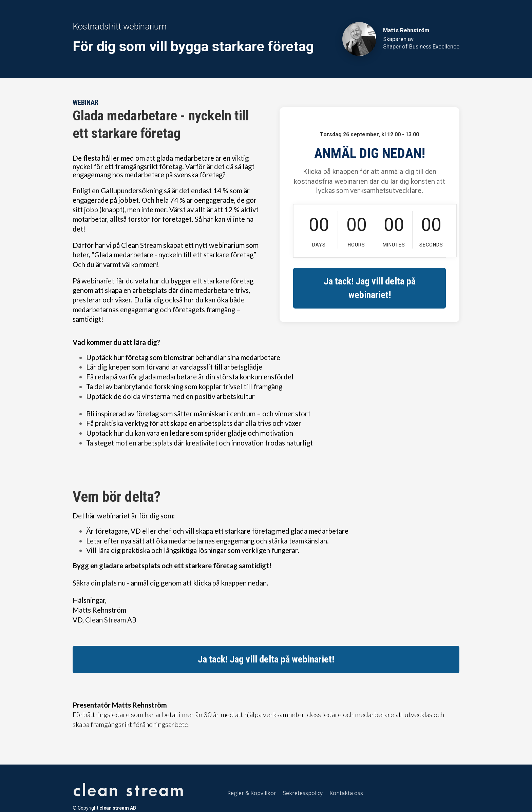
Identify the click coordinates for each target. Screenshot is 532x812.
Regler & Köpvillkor (252, 793)
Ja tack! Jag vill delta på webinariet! (370, 288)
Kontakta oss (346, 793)
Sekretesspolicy (303, 793)
